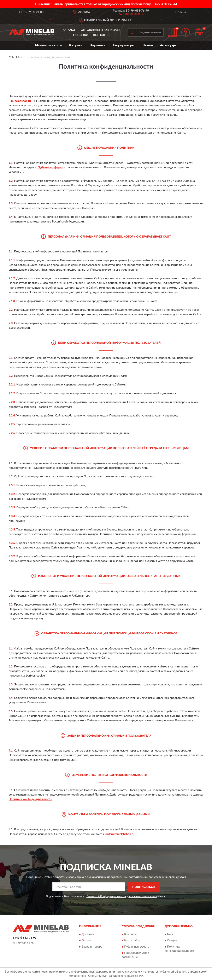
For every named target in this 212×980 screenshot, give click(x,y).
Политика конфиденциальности (30, 799)
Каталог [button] (69, 30)
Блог (170, 935)
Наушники (98, 45)
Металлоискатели (49, 45)
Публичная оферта (50, 168)
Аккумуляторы (123, 45)
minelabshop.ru (21, 101)
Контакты (101, 35)
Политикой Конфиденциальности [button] (106, 896)
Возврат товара (92, 947)
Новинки (81, 35)
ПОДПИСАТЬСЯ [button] (144, 887)
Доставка (88, 935)
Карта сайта (132, 941)
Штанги (147, 45)
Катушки (76, 45)
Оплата (87, 941)
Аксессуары (169, 45)
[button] (131, 14)
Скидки (172, 941)
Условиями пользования (143, 896)
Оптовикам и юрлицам (100, 30)
